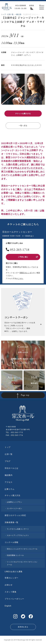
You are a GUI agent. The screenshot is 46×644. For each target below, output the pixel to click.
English (8, 606)
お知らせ (9, 585)
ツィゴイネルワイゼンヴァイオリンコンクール (22, 563)
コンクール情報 (11, 542)
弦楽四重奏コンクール (15, 555)
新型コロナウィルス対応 (15, 515)
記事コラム (10, 489)
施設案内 (9, 475)
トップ (8, 447)
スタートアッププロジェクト (18, 535)
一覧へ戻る (23, 126)
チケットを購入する (23, 114)
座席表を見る (23, 627)
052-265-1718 (20, 250)
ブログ (8, 461)
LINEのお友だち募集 (14, 572)
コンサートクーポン (14, 508)
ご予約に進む (28, 257)
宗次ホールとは (11, 468)
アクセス (9, 482)
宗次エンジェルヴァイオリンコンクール (22, 549)
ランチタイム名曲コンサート (18, 529)
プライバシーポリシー (14, 599)
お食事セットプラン (14, 502)
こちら (20, 278)
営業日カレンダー (26, 273)
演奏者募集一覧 (11, 522)
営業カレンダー (11, 578)
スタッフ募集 (10, 592)
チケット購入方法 (12, 495)
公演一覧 (9, 454)
